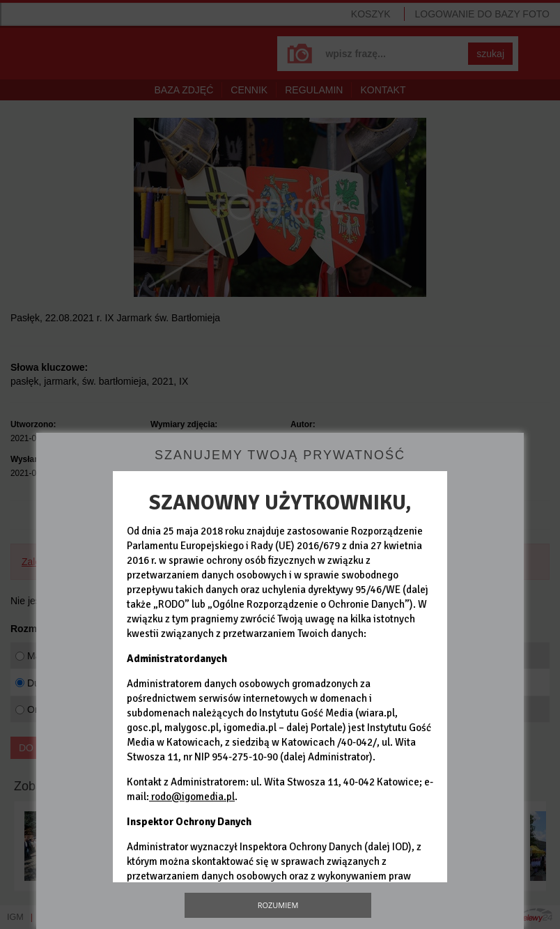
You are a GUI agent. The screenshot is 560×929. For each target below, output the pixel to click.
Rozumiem (278, 905)
